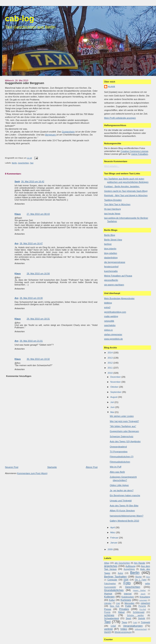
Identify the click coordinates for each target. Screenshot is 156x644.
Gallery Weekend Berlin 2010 (124, 521)
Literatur (108, 603)
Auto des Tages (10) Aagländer (125, 441)
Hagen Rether (139, 590)
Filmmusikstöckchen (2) (122, 457)
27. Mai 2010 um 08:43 (38, 214)
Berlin (14, 163)
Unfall (113, 626)
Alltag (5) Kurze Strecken (122, 511)
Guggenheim (68, 132)
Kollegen (109, 597)
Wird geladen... (112, 166)
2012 (110, 363)
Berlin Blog (110, 235)
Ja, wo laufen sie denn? (122, 490)
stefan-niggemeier (113, 334)
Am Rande (140, 563)
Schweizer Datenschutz (121, 436)
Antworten (20, 204)
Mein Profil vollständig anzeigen (120, 118)
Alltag (107, 563)
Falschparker (110, 584)
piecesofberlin (111, 280)
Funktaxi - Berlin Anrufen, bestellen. (122, 186)
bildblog (108, 303)
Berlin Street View (113, 240)
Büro (148, 577)
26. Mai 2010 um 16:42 (33, 181)
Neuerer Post (12, 467)
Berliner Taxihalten (115, 577)
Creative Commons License (134, 151)
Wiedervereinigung (123, 632)
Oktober (115, 387)
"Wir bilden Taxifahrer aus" (123, 426)
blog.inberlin (110, 249)
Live (118, 603)
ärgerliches (111, 566)
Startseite (52, 467)
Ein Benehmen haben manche (125, 495)
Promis (107, 612)
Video (124, 629)
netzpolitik (109, 321)
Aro (16, 243)
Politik (128, 606)
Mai (112, 412)
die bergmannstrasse (115, 262)
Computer (112, 580)
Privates (124, 609)
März (113, 532)
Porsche (142, 606)
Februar (115, 538)
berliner (108, 244)
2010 (110, 373)
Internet (128, 594)
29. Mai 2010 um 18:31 (38, 319)
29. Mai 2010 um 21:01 (31, 341)
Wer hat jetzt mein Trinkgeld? (124, 421)
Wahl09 (108, 632)
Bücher (139, 577)
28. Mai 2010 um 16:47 (31, 243)
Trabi (135, 622)
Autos (120, 573)
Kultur (112, 600)
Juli (112, 402)
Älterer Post (92, 467)
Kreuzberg (145, 597)
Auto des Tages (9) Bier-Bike (124, 506)
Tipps (124, 622)
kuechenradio (111, 271)
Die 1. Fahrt (141, 580)
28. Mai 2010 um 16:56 (38, 273)
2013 (110, 358)
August (114, 397)
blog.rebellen (111, 253)
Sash (17, 181)
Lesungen (143, 600)
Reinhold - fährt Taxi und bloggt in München (126, 195)
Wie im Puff (116, 467)
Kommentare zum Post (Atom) (32, 473)
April (113, 527)
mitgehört (145, 603)
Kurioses (126, 600)
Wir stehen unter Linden (122, 416)
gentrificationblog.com (115, 312)
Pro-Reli (143, 609)
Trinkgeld (145, 622)
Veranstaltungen (133, 626)
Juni (113, 407)
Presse (108, 609)
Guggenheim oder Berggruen (25, 83)
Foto (127, 583)
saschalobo (110, 325)
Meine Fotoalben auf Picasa (118, 276)
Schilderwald (139, 612)
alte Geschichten (122, 563)
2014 (110, 353)
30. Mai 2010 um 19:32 (38, 359)
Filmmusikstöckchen (120, 462)
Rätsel (121, 612)
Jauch (143, 594)
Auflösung (130, 566)
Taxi (32, 163)
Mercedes (129, 603)
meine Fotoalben (140, 154)
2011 (110, 368)
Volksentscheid (141, 629)
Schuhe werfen (135, 615)
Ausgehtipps (129, 569)
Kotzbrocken (128, 597)
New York (115, 606)
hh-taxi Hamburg (113, 209)
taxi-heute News (112, 214)
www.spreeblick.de (114, 339)
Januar (114, 543)
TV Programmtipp (119, 452)
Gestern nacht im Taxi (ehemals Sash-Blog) (126, 191)
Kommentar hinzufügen (19, 376)
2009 (110, 549)
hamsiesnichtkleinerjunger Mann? (126, 516)
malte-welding (111, 316)
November (116, 382)
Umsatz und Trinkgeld (121, 501)
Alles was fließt (117, 472)
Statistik (142, 618)
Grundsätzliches (114, 590)
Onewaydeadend (118, 447)
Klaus (18, 214)
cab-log (20, 19)
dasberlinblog (111, 258)
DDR (126, 580)
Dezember (116, 377)
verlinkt (108, 629)
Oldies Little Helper (119, 485)
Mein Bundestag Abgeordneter (119, 298)
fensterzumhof (111, 267)
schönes (109, 615)
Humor (108, 594)
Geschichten (23, 163)
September (116, 392)
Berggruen (51, 135)
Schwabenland (112, 618)
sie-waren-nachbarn (114, 285)
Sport (128, 618)
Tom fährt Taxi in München (117, 204)
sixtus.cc (108, 330)
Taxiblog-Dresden (113, 200)
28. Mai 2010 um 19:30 (31, 298)
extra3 (107, 307)
